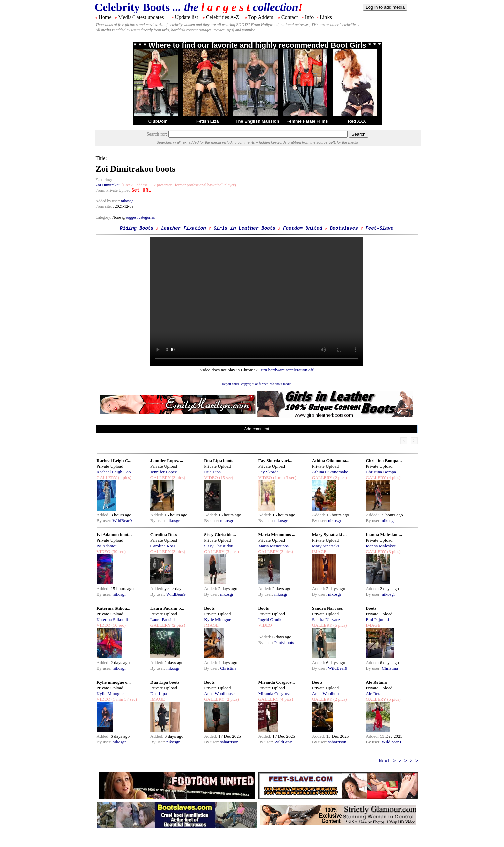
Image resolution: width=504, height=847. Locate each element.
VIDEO (211, 478)
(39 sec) (118, 551)
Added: (104, 515)
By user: (105, 520)
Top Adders (261, 17)
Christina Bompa (381, 472)
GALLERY (107, 478)
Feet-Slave (379, 228)
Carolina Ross (164, 534)
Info (309, 17)
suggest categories (140, 217)
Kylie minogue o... (114, 682)
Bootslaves (344, 228)
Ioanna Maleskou (381, 546)
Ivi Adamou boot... (114, 534)
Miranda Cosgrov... (276, 682)
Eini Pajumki (377, 620)
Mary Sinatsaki (325, 546)
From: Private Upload (113, 190)
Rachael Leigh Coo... (115, 472)
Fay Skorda (268, 472)
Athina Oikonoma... (331, 461)
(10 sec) (118, 625)
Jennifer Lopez (164, 472)
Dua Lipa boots (219, 461)
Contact (290, 17)
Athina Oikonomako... (332, 472)
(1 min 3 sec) (284, 478)
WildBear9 (122, 520)
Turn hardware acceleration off (286, 370)
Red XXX (357, 121)
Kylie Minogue (218, 620)
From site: (104, 206)
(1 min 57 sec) (124, 699)
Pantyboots (284, 642)
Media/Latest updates (141, 17)
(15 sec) (226, 478)
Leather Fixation (183, 228)
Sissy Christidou (219, 546)
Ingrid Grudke (271, 620)
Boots (209, 608)
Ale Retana (376, 682)
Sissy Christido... (220, 534)
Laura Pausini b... (167, 608)
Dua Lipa (212, 472)
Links (326, 17)
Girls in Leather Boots (244, 228)
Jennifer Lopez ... (167, 461)
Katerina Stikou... (113, 608)
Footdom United (303, 228)
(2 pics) (340, 478)
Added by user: (108, 201)
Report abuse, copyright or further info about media (257, 384)
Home (105, 17)
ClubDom (158, 121)
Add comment (257, 429)
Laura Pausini (163, 620)
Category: (104, 217)
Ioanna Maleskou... (384, 534)
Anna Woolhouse (219, 693)
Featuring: (104, 180)
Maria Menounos (273, 546)
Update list (186, 17)
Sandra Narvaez (327, 608)
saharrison (229, 742)
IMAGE (319, 551)
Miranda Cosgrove (275, 693)
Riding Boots (137, 228)
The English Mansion (257, 121)
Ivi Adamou (107, 546)
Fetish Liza (208, 121)
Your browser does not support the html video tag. (257, 302)
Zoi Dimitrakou (108, 185)
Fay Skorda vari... (275, 461)
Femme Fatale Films (307, 121)
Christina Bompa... (384, 461)
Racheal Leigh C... (114, 461)
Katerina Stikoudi (112, 620)
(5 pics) (340, 625)
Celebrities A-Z (223, 17)
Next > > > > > (399, 761)
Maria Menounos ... (276, 534)
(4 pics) (124, 478)
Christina (228, 668)
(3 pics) (178, 478)
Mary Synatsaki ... (329, 534)
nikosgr (127, 201)
